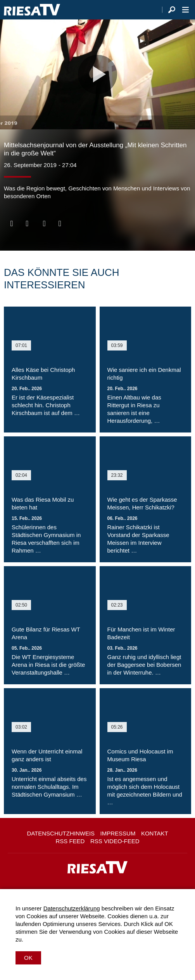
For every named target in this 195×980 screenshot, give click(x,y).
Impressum (118, 833)
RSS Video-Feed (115, 841)
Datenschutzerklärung (72, 908)
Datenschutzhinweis (61, 833)
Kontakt (155, 833)
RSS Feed (70, 841)
